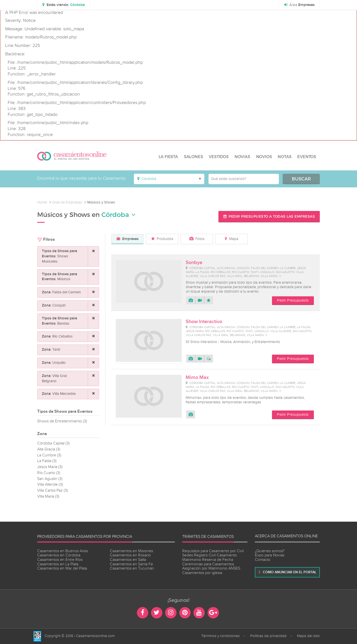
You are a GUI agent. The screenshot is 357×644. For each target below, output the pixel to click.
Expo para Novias (270, 555)
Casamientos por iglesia (202, 573)
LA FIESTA (168, 156)
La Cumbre (49, 455)
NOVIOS (264, 156)
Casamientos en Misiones (131, 551)
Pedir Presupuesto (293, 300)
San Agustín (50, 479)
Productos (162, 239)
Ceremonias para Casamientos (208, 564)
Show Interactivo (204, 322)
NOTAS (284, 156)
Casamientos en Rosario (130, 555)
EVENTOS (307, 156)
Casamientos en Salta (128, 560)
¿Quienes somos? (270, 551)
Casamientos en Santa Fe (131, 564)
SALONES (193, 156)
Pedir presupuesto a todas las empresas (269, 216)
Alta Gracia (49, 449)
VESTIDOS (219, 156)
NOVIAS (242, 156)
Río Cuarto (49, 473)
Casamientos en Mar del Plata (62, 568)
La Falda (47, 461)
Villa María (48, 496)
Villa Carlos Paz (53, 491)
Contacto (263, 560)
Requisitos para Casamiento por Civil (213, 551)
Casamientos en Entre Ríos (60, 560)
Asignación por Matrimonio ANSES (211, 568)
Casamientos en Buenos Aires (63, 551)
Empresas (128, 239)
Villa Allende (50, 485)
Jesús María (50, 467)
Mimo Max (197, 377)
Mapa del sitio (308, 636)
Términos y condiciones (221, 636)
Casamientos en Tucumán (132, 568)
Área (299, 5)
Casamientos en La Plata (58, 564)
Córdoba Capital (53, 443)
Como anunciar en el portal (287, 572)
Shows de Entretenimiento (62, 421)
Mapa (232, 239)
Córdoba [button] (119, 215)
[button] (64, 5)
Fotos (197, 239)
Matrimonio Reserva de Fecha (208, 560)
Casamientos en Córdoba (59, 555)
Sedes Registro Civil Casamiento (209, 555)
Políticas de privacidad (268, 636)
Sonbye (194, 263)
